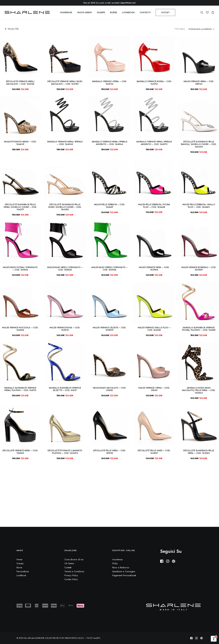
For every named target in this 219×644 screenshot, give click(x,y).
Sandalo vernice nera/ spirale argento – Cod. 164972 (154, 143)
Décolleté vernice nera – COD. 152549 (20, 452)
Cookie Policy (71, 579)
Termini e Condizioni (74, 571)
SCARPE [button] (101, 12)
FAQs (115, 564)
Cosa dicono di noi (74, 560)
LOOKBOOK (128, 12)
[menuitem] (66, 12)
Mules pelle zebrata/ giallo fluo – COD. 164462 (199, 206)
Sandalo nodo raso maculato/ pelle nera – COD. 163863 (199, 390)
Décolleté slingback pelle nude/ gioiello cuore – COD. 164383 (65, 207)
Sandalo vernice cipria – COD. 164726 (109, 83)
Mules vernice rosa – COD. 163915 (65, 329)
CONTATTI (145, 12)
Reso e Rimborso (121, 568)
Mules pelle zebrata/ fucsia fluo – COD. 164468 (154, 206)
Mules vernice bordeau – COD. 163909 (199, 269)
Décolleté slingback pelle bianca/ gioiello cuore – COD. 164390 (199, 144)
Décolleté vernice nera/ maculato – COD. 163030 (20, 83)
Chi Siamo (69, 564)
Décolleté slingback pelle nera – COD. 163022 (199, 452)
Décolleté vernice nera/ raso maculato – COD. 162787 (65, 83)
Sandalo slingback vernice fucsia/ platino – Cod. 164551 (199, 329)
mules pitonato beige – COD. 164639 (20, 143)
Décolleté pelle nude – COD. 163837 (154, 452)
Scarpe (20, 564)
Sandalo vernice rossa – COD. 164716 (154, 83)
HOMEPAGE (66, 12)
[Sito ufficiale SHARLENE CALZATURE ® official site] (28, 12)
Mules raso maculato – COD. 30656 (110, 389)
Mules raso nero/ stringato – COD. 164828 (65, 269)
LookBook (21, 576)
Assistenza (117, 560)
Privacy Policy (71, 576)
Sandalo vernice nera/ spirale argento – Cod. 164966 (110, 143)
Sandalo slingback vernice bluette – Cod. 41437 (65, 389)
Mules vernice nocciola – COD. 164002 (20, 329)
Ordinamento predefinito (200, 29)
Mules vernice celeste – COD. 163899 (109, 329)
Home (19, 560)
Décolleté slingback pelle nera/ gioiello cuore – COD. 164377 (20, 207)
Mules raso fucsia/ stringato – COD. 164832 (20, 269)
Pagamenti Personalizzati (124, 576)
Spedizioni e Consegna (124, 571)
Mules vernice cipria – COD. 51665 (154, 389)
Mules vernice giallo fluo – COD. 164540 (154, 329)
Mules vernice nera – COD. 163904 (154, 269)
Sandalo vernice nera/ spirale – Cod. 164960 (65, 143)
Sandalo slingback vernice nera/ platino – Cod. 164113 (20, 389)
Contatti (68, 568)
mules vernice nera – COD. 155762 (199, 83)
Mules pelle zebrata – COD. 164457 (110, 206)
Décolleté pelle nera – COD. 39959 (109, 452)
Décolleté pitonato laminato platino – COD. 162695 (65, 452)
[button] (203, 12)
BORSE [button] (114, 12)
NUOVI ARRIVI (85, 12)
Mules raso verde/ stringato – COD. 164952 (109, 269)
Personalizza (23, 571)
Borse (19, 568)
